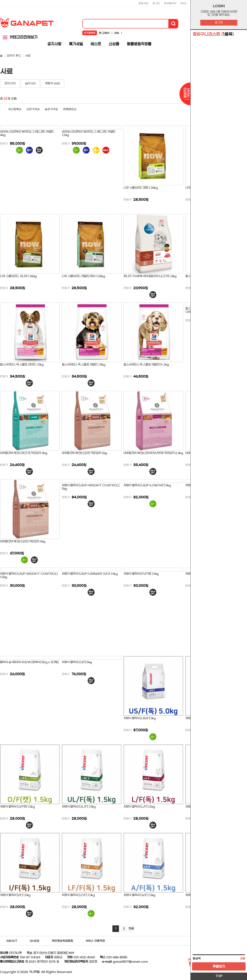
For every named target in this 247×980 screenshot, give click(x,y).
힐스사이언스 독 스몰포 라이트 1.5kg (22, 365)
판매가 (4, 144)
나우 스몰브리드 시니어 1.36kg (18, 276)
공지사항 (54, 44)
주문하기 (219, 966)
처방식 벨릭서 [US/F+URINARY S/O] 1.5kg (90, 574)
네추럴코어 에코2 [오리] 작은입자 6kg (23, 541)
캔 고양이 (104, 33)
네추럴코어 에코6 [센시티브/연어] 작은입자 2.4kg (153, 453)
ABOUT (12, 941)
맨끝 (131, 929)
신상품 (114, 44)
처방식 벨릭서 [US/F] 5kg (140, 718)
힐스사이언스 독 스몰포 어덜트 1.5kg (83, 365)
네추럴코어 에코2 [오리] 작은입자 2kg (84, 453)
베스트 (96, 44)
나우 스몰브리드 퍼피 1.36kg (141, 188)
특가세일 (76, 44)
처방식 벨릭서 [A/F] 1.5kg (139, 895)
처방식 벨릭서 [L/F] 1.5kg (139, 807)
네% (117, 33)
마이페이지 (170, 3)
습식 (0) (30, 83)
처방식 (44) (52, 83)
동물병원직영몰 (139, 44)
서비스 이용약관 (95, 941)
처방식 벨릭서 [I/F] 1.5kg (15, 895)
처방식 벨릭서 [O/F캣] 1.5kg (17, 807)
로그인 (219, 23)
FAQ (183, 3)
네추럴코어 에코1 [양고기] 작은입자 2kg (24, 453)
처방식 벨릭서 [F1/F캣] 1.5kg (141, 574)
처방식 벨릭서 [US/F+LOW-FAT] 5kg (147, 485)
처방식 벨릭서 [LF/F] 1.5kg (78, 895)
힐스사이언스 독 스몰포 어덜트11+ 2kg (146, 365)
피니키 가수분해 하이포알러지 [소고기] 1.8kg (150, 276)
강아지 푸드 (14, 56)
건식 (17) (10, 83)
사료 (28, 56)
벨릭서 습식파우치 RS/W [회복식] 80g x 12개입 (29, 662)
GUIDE (34, 941)
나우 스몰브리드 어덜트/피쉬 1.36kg (83, 276)
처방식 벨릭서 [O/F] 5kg (77, 662)
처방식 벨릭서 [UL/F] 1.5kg (79, 807)
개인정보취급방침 (62, 941)
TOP (219, 976)
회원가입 (143, 3)
